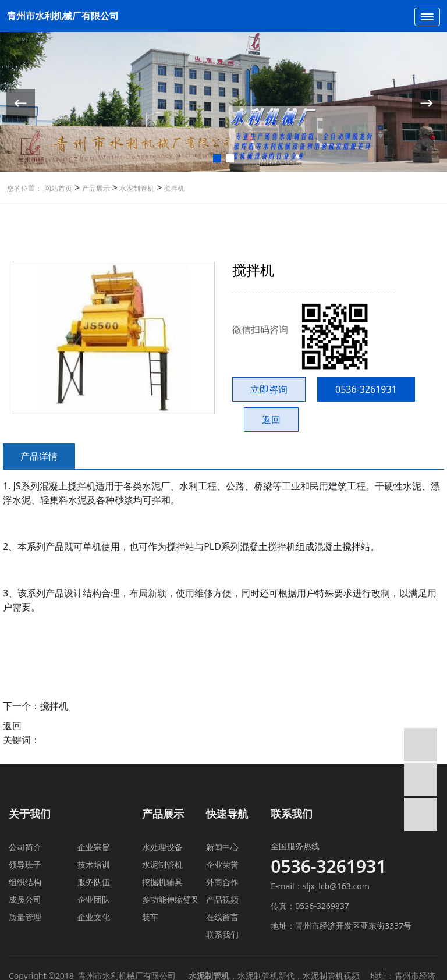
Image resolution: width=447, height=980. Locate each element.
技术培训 (94, 864)
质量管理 (25, 917)
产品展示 (95, 188)
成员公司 (25, 899)
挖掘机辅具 (162, 882)
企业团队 (94, 899)
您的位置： (24, 188)
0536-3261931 (366, 389)
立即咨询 (269, 389)
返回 (271, 420)
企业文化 (94, 917)
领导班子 (25, 864)
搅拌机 (173, 188)
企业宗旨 (94, 847)
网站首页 (58, 188)
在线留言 (222, 917)
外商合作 (222, 882)
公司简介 (25, 847)
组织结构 (25, 882)
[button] (217, 158)
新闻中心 (222, 847)
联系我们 (222, 934)
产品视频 (222, 899)
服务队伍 (94, 882)
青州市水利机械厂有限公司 (63, 16)
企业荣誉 (222, 864)
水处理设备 (162, 847)
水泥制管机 (136, 188)
